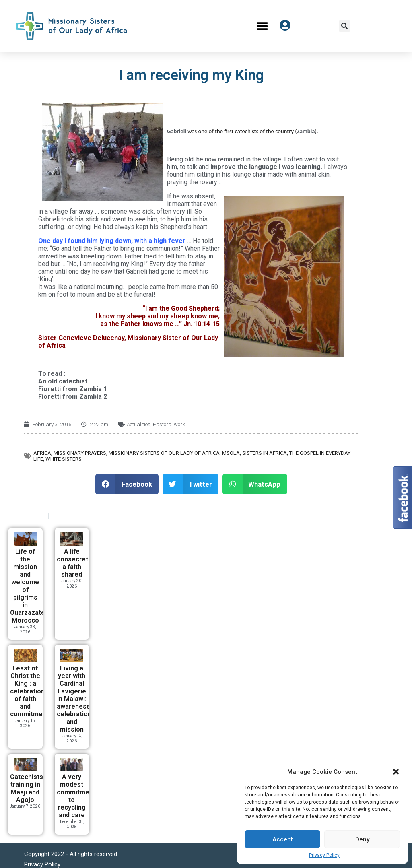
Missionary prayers (80, 453)
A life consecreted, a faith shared (77, 563)
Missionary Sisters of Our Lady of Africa (164, 453)
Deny (362, 839)
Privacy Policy (324, 855)
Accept (283, 839)
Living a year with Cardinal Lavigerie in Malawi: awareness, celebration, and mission (75, 699)
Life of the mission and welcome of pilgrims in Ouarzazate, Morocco (28, 586)
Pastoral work (169, 424)
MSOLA (231, 453)
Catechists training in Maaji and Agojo (27, 788)
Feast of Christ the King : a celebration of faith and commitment (29, 691)
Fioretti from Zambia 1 (73, 389)
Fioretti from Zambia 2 (73, 397)
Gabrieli (177, 131)
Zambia (306, 131)
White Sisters (64, 459)
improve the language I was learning (266, 167)
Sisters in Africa (265, 453)
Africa (42, 453)
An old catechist (63, 381)
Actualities (139, 424)
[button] (396, 772)
